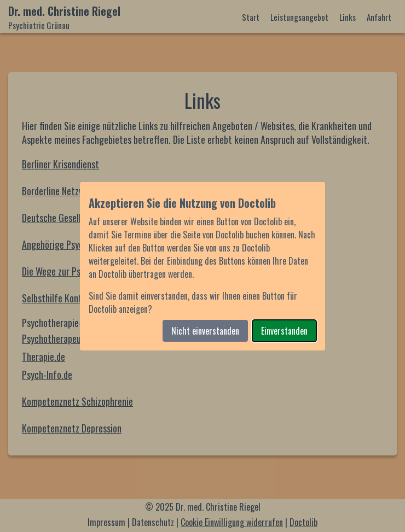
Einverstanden (284, 331)
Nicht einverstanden (205, 331)
